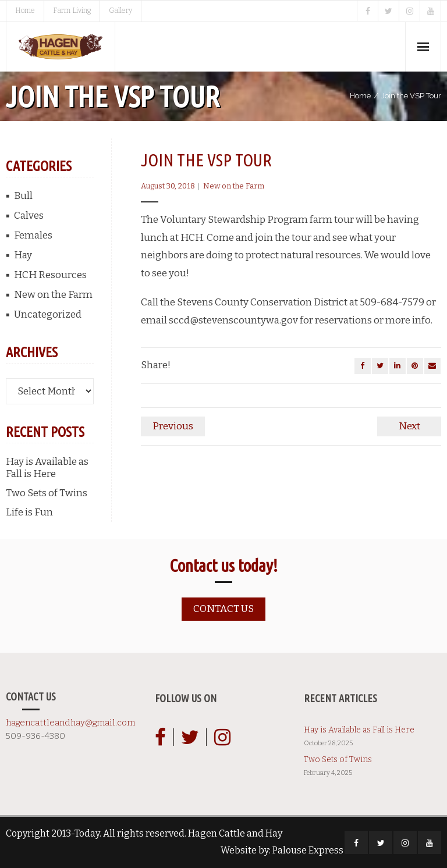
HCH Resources (50, 275)
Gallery (120, 10)
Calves (29, 216)
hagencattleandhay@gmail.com (70, 723)
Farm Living (72, 10)
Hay (23, 255)
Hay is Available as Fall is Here (47, 468)
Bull (23, 196)
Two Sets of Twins (47, 493)
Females (33, 235)
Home (25, 10)
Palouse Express (308, 850)
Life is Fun (29, 512)
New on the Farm (234, 186)
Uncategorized (48, 314)
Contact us (223, 609)
